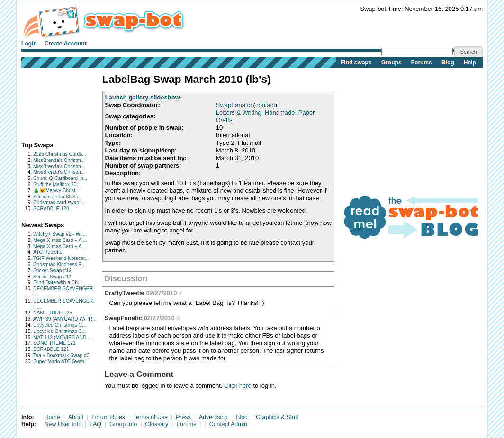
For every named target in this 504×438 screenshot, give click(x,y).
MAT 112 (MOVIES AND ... (63, 337)
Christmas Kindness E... (59, 264)
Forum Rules (108, 417)
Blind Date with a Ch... (58, 282)
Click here (238, 386)
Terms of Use (150, 417)
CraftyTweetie (125, 293)
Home (52, 417)
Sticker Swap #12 (52, 271)
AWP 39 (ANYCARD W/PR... (65, 319)
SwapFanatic (234, 105)
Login (29, 44)
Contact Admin (228, 424)
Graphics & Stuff (277, 417)
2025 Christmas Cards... (60, 154)
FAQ (95, 424)
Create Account (66, 44)
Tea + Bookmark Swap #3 (61, 355)
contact (265, 105)
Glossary (157, 424)
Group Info (123, 424)
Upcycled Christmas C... (59, 325)
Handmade (280, 112)
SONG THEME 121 (54, 343)
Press (183, 417)
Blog (448, 63)
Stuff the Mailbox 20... (57, 184)
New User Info (63, 424)
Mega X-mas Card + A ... (60, 240)
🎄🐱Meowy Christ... (56, 191)
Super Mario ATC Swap (59, 362)
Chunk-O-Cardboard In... (60, 178)
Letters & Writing (239, 112)
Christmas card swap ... (59, 202)
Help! (471, 63)
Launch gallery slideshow (143, 97)
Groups (391, 63)
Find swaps (356, 63)
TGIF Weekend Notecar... (61, 258)
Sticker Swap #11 (52, 277)
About (76, 417)
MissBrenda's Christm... (59, 160)
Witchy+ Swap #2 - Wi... (59, 234)
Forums (422, 63)
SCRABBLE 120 (51, 209)
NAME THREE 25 (53, 313)
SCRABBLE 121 (51, 349)
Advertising (213, 417)
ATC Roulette (48, 252)
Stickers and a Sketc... (58, 197)
